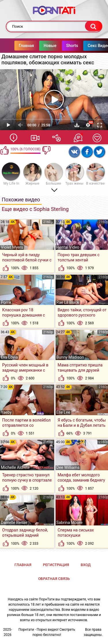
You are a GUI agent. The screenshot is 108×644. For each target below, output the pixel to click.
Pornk (6, 302)
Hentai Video (68, 247)
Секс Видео (87, 46)
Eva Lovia (9, 357)
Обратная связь (54, 579)
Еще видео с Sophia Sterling (35, 209)
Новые (38, 46)
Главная (15, 46)
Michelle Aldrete (15, 467)
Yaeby (6, 412)
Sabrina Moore (70, 523)
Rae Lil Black (68, 302)
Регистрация (56, 565)
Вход (86, 565)
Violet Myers (12, 247)
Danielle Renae (14, 523)
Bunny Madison (70, 357)
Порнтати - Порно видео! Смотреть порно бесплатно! (47, 632)
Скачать (77, 125)
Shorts (61, 46)
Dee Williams (68, 467)
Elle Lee (63, 412)
